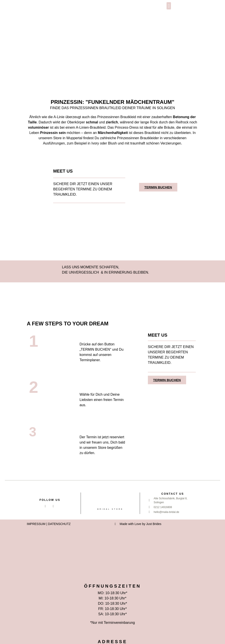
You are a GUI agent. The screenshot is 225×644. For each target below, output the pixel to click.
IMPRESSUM (36, 524)
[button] (169, 6)
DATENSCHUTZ (59, 524)
